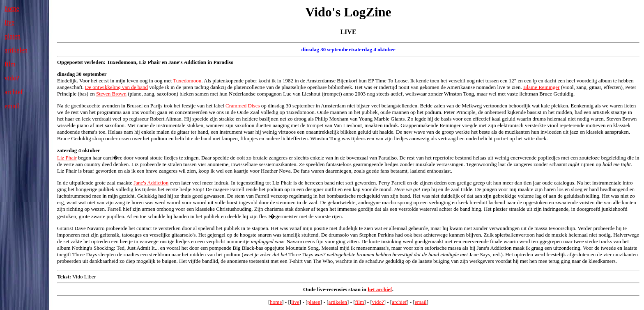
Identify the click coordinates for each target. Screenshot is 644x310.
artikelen (16, 50)
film (10, 64)
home (12, 8)
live (9, 22)
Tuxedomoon (187, 81)
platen (13, 36)
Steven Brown (111, 94)
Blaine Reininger (541, 87)
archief (14, 92)
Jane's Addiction (151, 183)
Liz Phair (67, 158)
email (12, 106)
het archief (380, 289)
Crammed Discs (243, 106)
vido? (12, 78)
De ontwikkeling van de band (116, 87)
